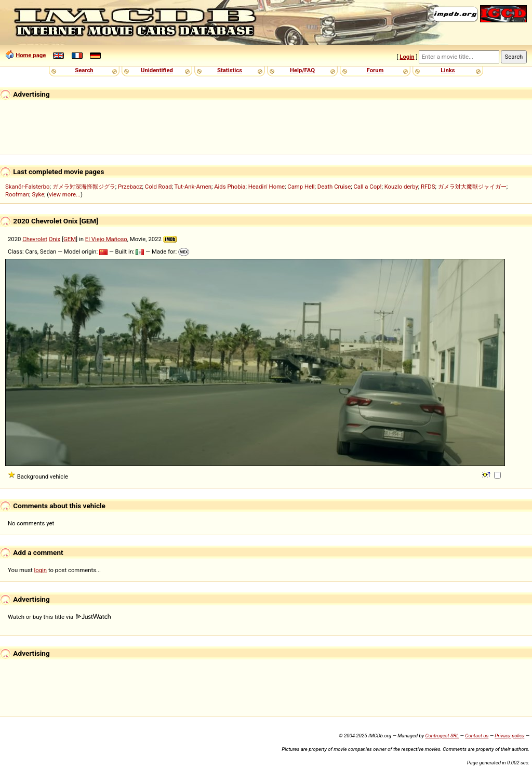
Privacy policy (509, 736)
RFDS (428, 187)
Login (407, 57)
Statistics (230, 70)
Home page (31, 55)
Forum (375, 70)
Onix (55, 239)
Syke (38, 194)
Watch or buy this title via (59, 617)
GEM (70, 239)
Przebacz (130, 187)
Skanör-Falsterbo (28, 187)
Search (84, 70)
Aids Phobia (230, 187)
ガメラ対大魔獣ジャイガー (472, 187)
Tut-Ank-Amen (193, 187)
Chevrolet (35, 239)
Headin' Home (267, 187)
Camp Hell (301, 187)
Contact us (477, 736)
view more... (65, 194)
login (41, 570)
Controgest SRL (442, 736)
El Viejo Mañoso (106, 239)
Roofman (17, 194)
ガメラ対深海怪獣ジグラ (84, 187)
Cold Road (158, 187)
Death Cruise (334, 187)
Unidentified (157, 70)
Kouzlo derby (401, 187)
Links (448, 70)
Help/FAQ (302, 70)
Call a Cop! (367, 187)
